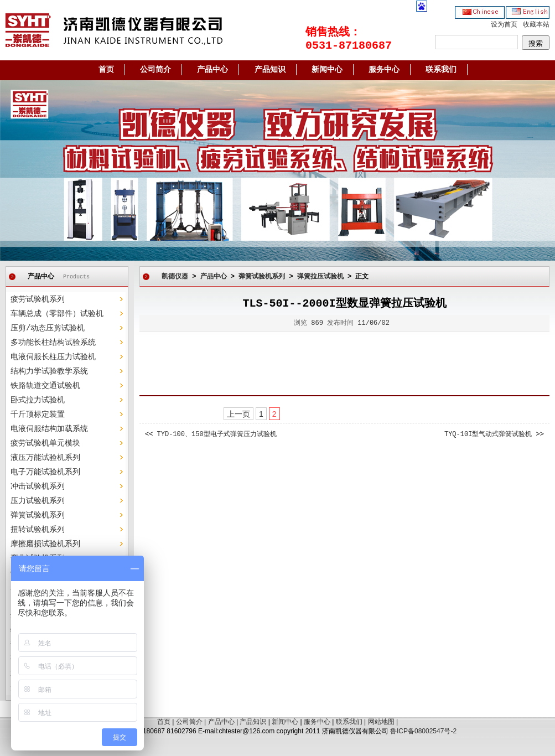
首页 (106, 70)
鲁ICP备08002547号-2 (423, 731)
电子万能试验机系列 (45, 472)
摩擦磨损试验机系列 (45, 544)
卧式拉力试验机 (38, 400)
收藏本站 (536, 25)
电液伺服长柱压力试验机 (53, 357)
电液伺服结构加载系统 (49, 429)
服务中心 (384, 70)
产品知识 (270, 70)
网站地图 (381, 722)
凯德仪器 (175, 277)
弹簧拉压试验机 (320, 277)
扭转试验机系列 (38, 530)
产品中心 (212, 70)
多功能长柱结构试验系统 (53, 343)
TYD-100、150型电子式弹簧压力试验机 (217, 434)
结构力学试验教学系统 (49, 371)
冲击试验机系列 (38, 486)
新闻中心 (327, 70)
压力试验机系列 (38, 501)
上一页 (238, 414)
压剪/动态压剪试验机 (48, 328)
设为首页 (504, 25)
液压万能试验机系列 (45, 458)
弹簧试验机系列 (38, 515)
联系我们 (441, 70)
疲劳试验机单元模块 (45, 443)
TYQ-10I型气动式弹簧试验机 (488, 434)
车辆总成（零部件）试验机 (57, 314)
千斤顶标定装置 (38, 415)
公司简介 (155, 70)
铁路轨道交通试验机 (45, 386)
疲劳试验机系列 (38, 299)
